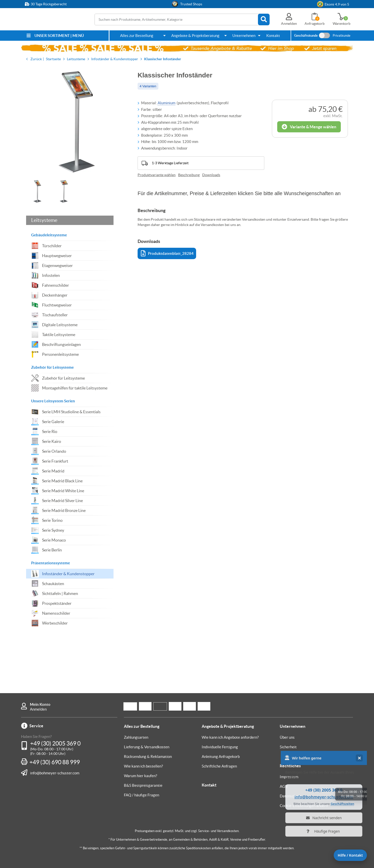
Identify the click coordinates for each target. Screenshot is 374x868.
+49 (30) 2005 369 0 (55, 743)
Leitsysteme (44, 220)
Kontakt (273, 36)
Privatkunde (342, 36)
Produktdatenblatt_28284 (167, 253)
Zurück (36, 59)
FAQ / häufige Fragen (142, 795)
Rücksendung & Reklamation (148, 757)
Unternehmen (244, 36)
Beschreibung (189, 175)
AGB (284, 786)
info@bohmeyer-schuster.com (55, 773)
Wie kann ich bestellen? (143, 766)
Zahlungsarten (136, 737)
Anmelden (38, 709)
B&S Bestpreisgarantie (143, 785)
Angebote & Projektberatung (195, 36)
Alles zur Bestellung (137, 36)
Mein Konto (40, 704)
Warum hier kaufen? (141, 776)
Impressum (289, 777)
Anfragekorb (315, 24)
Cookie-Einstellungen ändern (304, 806)
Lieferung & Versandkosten (147, 747)
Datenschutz (290, 796)
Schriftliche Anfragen (219, 766)
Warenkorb (342, 24)
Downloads (211, 175)
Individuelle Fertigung (220, 747)
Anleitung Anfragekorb (221, 757)
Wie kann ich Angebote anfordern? (230, 737)
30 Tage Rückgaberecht (49, 4)
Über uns (287, 737)
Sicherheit (288, 747)
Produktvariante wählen (157, 175)
